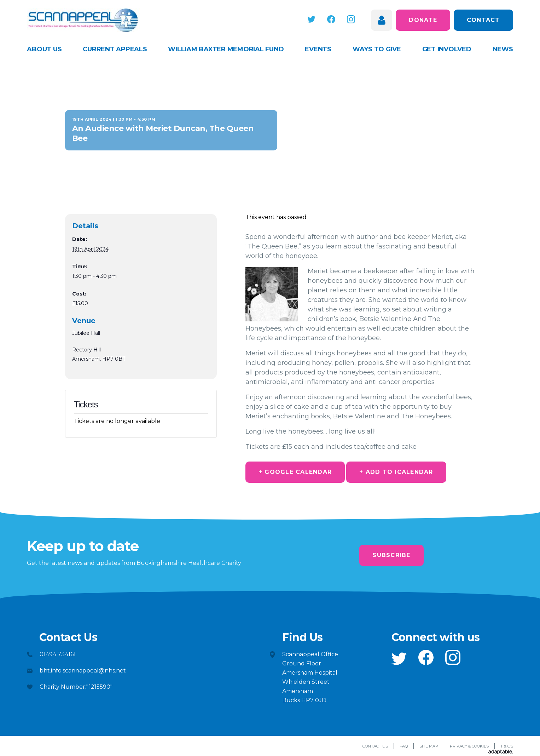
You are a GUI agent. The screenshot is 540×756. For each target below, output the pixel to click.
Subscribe (391, 555)
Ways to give (377, 49)
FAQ (404, 746)
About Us (44, 49)
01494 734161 (58, 654)
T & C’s (507, 746)
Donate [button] (423, 20)
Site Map (429, 746)
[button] (311, 19)
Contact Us (375, 746)
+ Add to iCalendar (396, 472)
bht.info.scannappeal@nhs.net (83, 671)
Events (318, 49)
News (503, 49)
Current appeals (115, 49)
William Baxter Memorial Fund (226, 49)
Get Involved (447, 49)
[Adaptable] (501, 752)
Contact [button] (483, 20)
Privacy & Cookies (469, 746)
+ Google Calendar (295, 472)
